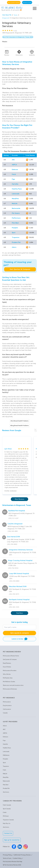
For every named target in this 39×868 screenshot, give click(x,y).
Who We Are (7, 674)
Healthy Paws (17, 189)
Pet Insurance (7, 702)
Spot (14, 233)
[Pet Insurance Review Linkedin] (20, 847)
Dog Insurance (7, 706)
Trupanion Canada (8, 820)
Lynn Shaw (8, 449)
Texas (15, 15)
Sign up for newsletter (12, 840)
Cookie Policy (17, 858)
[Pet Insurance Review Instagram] (26, 847)
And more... (6, 792)
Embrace (15, 170)
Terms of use (7, 858)
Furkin (5, 812)
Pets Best (15, 223)
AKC (13, 160)
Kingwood (6, 18)
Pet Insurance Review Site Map (13, 862)
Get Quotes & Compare (20, 269)
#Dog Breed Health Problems (20, 426)
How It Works (7, 667)
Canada (5, 713)
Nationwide (16, 208)
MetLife (15, 204)
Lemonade (16, 194)
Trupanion (16, 237)
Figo (13, 179)
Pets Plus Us (7, 823)
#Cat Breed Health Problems (20, 421)
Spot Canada (7, 809)
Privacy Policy (7, 855)
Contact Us (8, 833)
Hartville (15, 184)
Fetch (14, 174)
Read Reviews (7, 663)
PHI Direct (6, 816)
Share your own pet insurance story (13, 685)
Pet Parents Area (8, 678)
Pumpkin (15, 228)
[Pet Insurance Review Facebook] (14, 847)
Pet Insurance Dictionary (10, 689)
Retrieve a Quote (27, 2)
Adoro (14, 247)
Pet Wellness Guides (9, 682)
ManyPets (15, 199)
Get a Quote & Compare (14, 2)
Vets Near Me (7, 15)
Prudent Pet (16, 242)
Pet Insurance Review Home (11, 656)
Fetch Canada (7, 805)
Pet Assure (16, 213)
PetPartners (16, 218)
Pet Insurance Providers (10, 671)
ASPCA (14, 165)
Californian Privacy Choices (22, 855)
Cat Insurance (7, 709)
